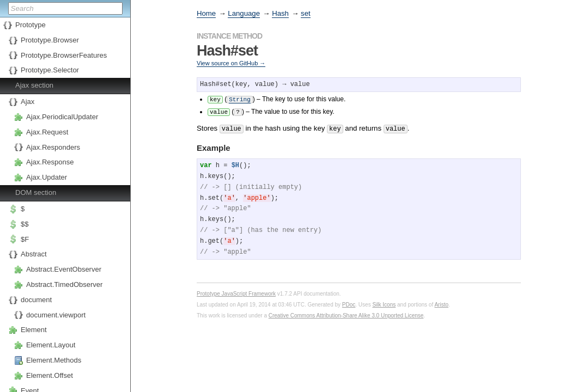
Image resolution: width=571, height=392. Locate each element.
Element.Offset (50, 375)
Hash (280, 13)
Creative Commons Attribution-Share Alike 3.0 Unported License (346, 313)
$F (25, 239)
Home (206, 13)
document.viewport (56, 315)
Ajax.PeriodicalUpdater (62, 117)
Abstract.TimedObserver (64, 284)
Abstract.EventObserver (64, 269)
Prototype (31, 25)
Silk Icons (384, 302)
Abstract (34, 254)
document (36, 300)
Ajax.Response (50, 162)
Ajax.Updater (47, 177)
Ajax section (34, 85)
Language (244, 13)
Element (34, 330)
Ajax (28, 102)
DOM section (36, 192)
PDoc (349, 302)
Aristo (441, 302)
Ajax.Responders (53, 147)
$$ (25, 224)
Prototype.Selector (50, 70)
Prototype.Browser (50, 40)
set (306, 13)
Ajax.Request (47, 132)
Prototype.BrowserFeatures (64, 55)
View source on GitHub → (231, 63)
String (240, 99)
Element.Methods (54, 360)
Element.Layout (51, 345)
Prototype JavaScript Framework (236, 292)
